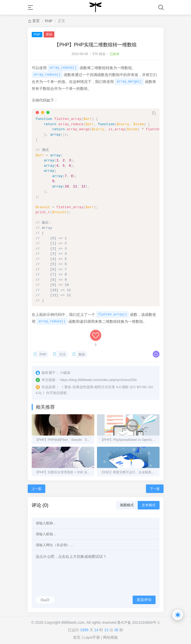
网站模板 (111, 637)
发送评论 (144, 600)
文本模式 (149, 505)
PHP (49, 21)
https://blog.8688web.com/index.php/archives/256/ (98, 380)
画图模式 (127, 505)
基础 (49, 34)
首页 (36, 21)
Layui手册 (92, 637)
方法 (62, 354)
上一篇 (36, 489)
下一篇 (155, 489)
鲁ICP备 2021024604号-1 (139, 622)
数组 (82, 354)
